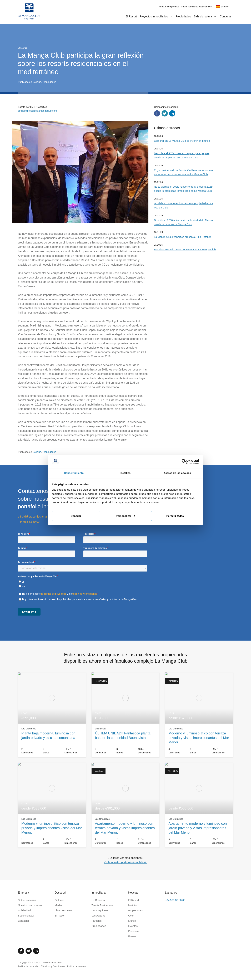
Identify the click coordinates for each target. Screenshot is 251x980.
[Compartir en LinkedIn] (172, 113)
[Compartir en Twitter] (165, 113)
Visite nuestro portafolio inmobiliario (125, 862)
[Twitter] (29, 951)
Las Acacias (98, 916)
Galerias (59, 900)
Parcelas (97, 921)
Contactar (226, 16)
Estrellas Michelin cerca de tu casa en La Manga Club (185, 249)
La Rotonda (98, 900)
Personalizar (126, 516)
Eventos (133, 926)
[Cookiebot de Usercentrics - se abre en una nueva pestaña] (184, 462)
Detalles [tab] (125, 473)
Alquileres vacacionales (200, 7)
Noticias (37, 82)
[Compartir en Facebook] (157, 113)
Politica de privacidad (29, 966)
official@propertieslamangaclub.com (37, 111)
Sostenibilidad (26, 916)
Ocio (131, 916)
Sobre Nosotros (27, 900)
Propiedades (183, 16)
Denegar (76, 516)
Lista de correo (63, 910)
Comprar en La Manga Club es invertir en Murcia (182, 141)
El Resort (131, 16)
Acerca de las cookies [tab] (177, 473)
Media (184, 7)
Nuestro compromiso (169, 7)
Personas (134, 931)
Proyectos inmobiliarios (156, 17)
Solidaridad (24, 910)
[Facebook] (21, 951)
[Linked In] (36, 951)
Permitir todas (175, 516)
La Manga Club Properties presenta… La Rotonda (183, 237)
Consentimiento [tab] (74, 473)
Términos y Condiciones (53, 966)
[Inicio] (29, 12)
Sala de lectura (205, 17)
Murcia (132, 921)
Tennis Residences (102, 905)
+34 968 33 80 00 (29, 522)
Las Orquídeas (100, 910)
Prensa (132, 936)
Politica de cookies (77, 966)
